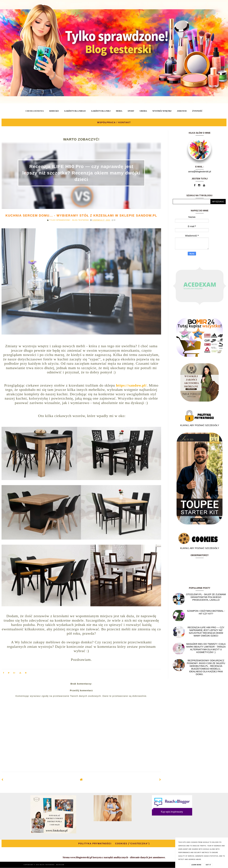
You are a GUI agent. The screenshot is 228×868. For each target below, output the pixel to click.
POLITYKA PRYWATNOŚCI (95, 844)
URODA (143, 111)
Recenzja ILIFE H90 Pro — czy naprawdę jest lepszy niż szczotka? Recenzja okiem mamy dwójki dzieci (81, 173)
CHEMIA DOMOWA (35, 111)
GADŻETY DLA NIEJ (101, 111)
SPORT (131, 111)
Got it (208, 865)
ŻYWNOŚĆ (197, 111)
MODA (119, 111)
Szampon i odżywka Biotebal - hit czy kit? (206, 612)
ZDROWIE (182, 111)
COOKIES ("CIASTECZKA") (132, 844)
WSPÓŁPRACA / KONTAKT (114, 122)
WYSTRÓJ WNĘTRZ (162, 111)
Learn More (196, 865)
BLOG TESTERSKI (48, 865)
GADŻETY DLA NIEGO (75, 111)
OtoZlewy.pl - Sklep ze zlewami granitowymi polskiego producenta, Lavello (206, 597)
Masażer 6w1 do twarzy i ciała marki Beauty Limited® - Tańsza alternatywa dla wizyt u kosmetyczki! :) (206, 648)
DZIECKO (54, 111)
